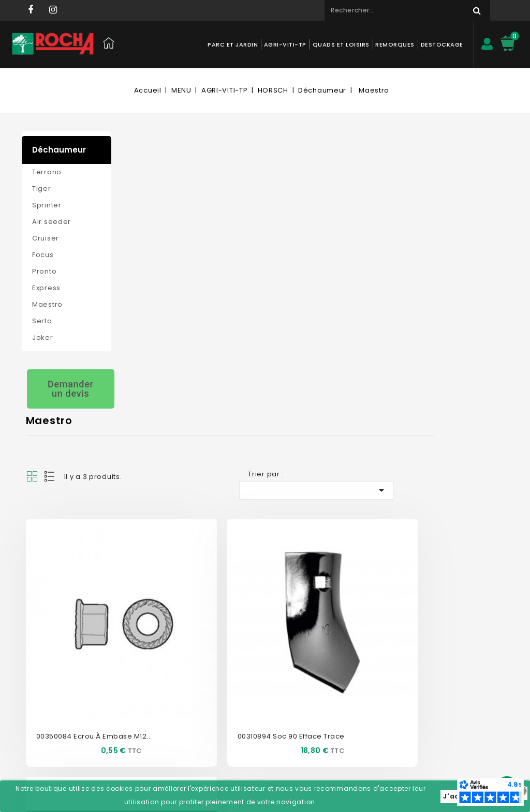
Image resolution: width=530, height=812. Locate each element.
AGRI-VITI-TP (285, 44)
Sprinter (47, 205)
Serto (42, 321)
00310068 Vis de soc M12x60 (446, 363)
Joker (43, 337)
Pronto (44, 271)
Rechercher (472, 10)
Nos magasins (152, 633)
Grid (128, 193)
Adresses (238, 679)
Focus (43, 255)
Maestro (47, 304)
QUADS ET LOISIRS (341, 44)
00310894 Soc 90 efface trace (318, 363)
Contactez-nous (155, 617)
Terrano (47, 172)
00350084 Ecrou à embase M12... (190, 363)
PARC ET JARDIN (232, 44)
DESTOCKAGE (441, 44)
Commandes (244, 648)
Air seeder (51, 222)
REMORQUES (394, 44)
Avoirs (233, 664)
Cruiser (46, 238)
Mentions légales (156, 679)
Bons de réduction (253, 695)
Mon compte (249, 594)
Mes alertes (241, 710)
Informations (344, 594)
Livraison (142, 695)
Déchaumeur (59, 150)
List (146, 193)
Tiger (42, 189)
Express (46, 288)
